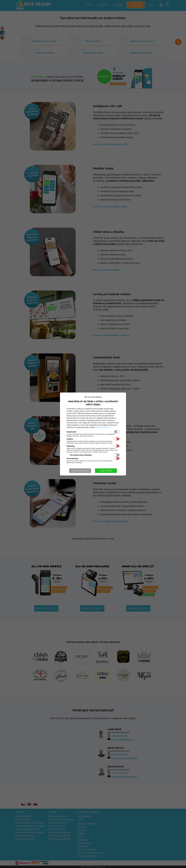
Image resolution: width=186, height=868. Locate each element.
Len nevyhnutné (80, 471)
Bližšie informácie (102, 427)
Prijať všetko (106, 471)
